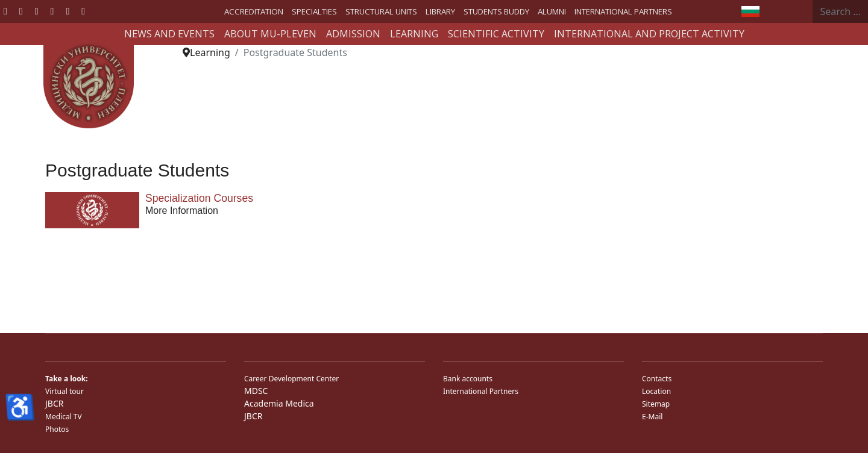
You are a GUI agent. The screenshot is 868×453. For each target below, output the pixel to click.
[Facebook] (5, 11)
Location (656, 391)
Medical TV (64, 417)
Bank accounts (468, 379)
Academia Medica (279, 403)
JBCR (54, 403)
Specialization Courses (199, 198)
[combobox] (841, 11)
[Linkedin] (52, 11)
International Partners (481, 391)
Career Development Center (291, 379)
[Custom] (83, 11)
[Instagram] (68, 11)
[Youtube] (37, 11)
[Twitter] (21, 11)
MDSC (256, 391)
